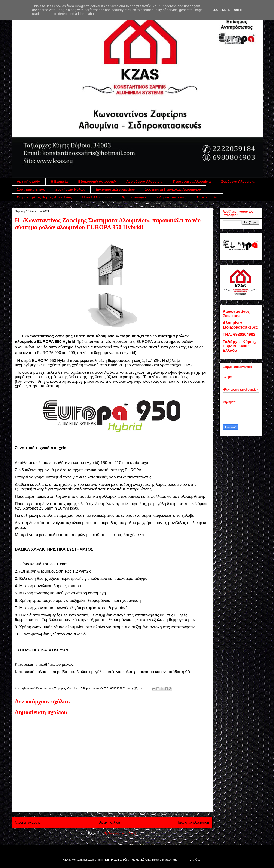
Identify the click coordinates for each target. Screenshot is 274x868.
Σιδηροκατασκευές (171, 197)
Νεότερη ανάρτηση (29, 822)
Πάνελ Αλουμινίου (97, 197)
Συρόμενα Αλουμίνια (238, 181)
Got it (238, 10)
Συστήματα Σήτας (31, 189)
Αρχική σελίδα (29, 181)
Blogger (206, 860)
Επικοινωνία (207, 197)
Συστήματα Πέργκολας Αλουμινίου (173, 189)
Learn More (221, 10)
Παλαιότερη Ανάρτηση (193, 822)
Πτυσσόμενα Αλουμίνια (192, 181)
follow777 (184, 860)
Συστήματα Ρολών (70, 189)
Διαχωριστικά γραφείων (115, 189)
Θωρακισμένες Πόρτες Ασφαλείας (44, 197)
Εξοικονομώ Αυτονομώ (97, 181)
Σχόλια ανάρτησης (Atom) (120, 833)
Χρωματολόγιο (134, 197)
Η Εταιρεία (59, 181)
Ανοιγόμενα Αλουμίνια (144, 181)
